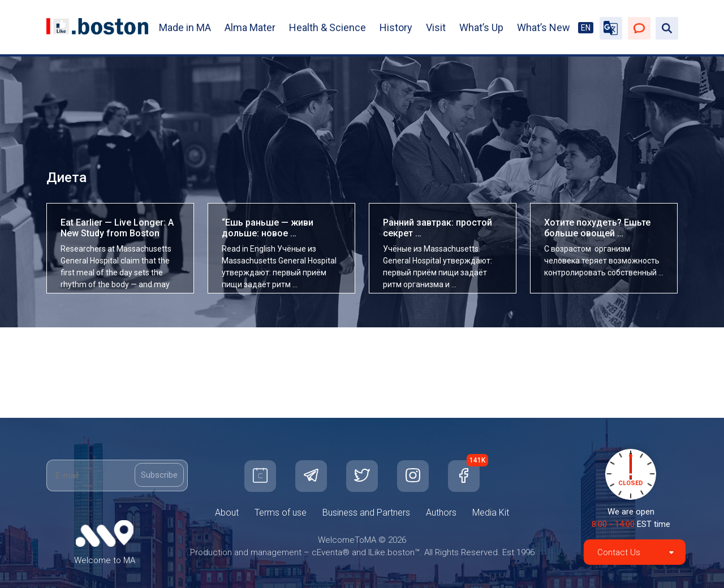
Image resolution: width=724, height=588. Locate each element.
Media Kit (491, 513)
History (396, 27)
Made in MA (185, 27)
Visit (436, 27)
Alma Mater (250, 27)
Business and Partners (366, 513)
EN (586, 28)
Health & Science (327, 27)
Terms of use (281, 513)
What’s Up (481, 27)
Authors (441, 513)
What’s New (544, 27)
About (227, 513)
